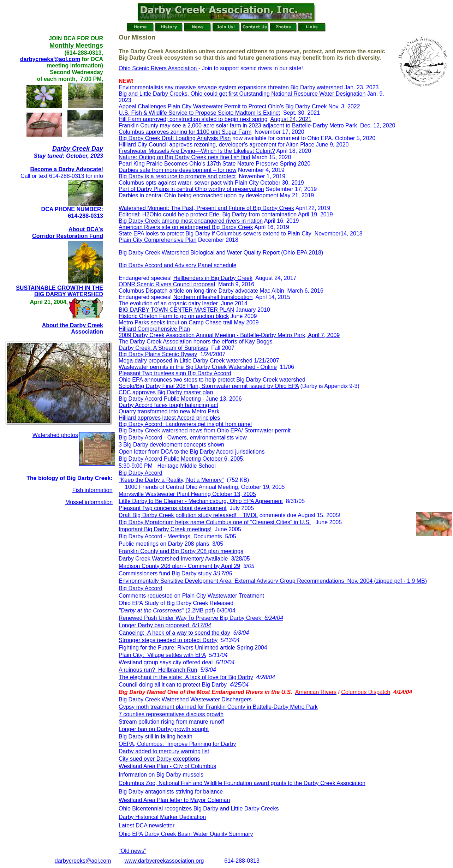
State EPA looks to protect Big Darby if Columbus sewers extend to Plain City (215, 234)
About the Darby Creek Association (73, 328)
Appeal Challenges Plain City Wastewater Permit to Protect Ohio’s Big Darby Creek (223, 106)
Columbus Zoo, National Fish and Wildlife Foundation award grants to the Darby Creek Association (242, 783)
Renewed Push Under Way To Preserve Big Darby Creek (201, 618)
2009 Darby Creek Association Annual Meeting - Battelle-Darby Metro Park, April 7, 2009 (229, 335)
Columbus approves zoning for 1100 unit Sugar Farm (185, 132)
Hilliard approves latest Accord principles (169, 418)
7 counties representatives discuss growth (171, 714)
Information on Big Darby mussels (161, 775)
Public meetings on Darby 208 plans (164, 544)
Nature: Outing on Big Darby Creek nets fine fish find (184, 157)
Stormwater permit (268, 430)
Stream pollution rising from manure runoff (171, 722)
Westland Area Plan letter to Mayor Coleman (174, 800)
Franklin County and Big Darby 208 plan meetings (181, 551)
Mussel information (89, 502)
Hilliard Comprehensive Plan (154, 329)
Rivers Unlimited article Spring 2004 (222, 648)
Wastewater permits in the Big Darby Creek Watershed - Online (198, 367)
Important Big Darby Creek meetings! (165, 529)
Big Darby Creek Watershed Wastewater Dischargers (185, 699)
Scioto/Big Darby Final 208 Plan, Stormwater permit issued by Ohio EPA (209, 386)
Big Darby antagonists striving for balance (171, 792)
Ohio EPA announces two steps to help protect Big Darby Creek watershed (212, 380)
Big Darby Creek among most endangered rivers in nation (191, 221)
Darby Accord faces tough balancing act (168, 405)
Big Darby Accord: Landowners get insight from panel (185, 424)
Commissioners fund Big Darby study (165, 573)
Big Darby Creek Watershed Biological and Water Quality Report (199, 253)
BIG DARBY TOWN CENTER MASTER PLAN (176, 310)
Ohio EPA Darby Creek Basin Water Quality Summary (186, 834)
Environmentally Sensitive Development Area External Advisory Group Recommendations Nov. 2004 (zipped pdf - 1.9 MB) (273, 581)
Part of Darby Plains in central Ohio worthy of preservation (191, 189)
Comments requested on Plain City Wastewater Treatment (191, 596)
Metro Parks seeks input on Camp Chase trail (175, 322)
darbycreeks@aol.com (50, 59)
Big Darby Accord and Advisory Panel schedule (178, 265)
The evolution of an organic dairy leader (168, 303)
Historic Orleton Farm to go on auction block (174, 316)
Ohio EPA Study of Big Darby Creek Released (176, 603)
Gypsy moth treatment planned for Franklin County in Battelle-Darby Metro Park (218, 707)
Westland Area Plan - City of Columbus (167, 766)
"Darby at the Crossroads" (151, 610)
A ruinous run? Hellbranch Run (158, 670)
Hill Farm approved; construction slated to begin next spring (193, 119)
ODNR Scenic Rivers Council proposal (167, 284)
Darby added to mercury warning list (164, 751)
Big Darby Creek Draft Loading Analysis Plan (175, 138)
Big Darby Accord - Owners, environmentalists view (183, 438)
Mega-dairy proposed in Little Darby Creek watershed (186, 361)
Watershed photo (54, 435)
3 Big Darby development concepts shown (171, 445)
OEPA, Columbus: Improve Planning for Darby (177, 744)
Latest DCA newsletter (147, 825)
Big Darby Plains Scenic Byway (158, 354)
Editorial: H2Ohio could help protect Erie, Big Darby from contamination (208, 214)
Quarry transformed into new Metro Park (169, 411)
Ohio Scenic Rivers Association (159, 68)
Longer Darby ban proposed (165, 625)
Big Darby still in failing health (156, 737)
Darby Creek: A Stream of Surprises (163, 348)
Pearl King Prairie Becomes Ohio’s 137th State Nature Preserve (198, 164)
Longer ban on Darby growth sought (164, 729)
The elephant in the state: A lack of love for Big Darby (186, 677)
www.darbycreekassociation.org (164, 861)
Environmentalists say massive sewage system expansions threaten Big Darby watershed (231, 87)
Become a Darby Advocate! (67, 169)
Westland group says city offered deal (166, 662)
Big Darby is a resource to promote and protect (177, 176)
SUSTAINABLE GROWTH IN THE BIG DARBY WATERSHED (59, 291)
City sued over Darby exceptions (159, 759)
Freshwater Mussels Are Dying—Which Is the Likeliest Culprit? (197, 151)
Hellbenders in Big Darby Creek (213, 278)
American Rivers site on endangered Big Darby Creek (186, 227)
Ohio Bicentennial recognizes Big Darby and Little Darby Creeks (199, 809)
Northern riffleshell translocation (213, 297)
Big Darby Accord (141, 473)
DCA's (94, 229)
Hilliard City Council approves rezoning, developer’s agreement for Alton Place (216, 145)
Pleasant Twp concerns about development (173, 508)
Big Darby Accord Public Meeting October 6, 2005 (181, 459)
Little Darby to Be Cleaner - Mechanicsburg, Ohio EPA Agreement (201, 501)
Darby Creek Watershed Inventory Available (173, 559)
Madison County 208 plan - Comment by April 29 (179, 566)
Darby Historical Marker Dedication (162, 817)
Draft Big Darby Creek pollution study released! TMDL (188, 515)
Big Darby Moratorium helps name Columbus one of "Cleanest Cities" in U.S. (215, 522)
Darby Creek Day (78, 149)
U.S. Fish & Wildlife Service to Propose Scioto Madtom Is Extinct (199, 113)
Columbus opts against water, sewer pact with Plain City (189, 183)
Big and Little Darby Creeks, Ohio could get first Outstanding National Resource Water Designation (242, 94)
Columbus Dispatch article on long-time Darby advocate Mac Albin (201, 291)
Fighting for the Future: (147, 648)
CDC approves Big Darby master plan (166, 392)
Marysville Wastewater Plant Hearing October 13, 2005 (187, 494)
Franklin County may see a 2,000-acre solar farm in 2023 (190, 125)
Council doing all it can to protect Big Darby (173, 685)
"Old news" (132, 851)
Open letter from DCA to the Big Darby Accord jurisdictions (192, 452)
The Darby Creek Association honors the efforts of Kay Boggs (196, 342)
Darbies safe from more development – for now (177, 170)
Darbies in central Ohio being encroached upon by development (198, 195)
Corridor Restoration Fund (68, 236)
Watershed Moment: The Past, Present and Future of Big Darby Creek (206, 208)
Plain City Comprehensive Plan (158, 240)
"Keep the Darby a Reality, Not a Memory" (171, 480)
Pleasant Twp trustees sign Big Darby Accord (175, 373)
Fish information (93, 490)
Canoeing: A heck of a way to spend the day (174, 633)
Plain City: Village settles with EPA (162, 655)
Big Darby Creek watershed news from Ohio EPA (180, 430)
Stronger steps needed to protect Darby (168, 640)
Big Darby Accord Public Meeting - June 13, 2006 (180, 399)
